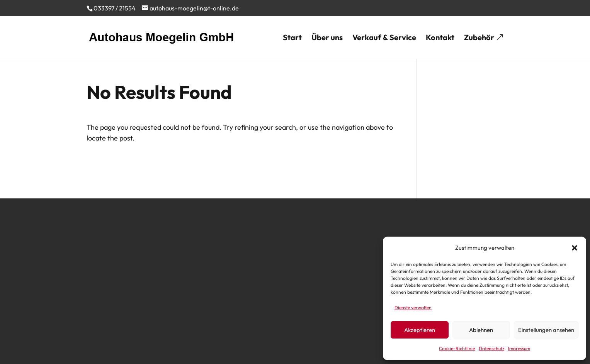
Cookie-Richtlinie (457, 348)
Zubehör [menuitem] (479, 38)
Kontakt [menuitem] (440, 38)
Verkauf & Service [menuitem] (384, 38)
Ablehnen (481, 330)
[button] (575, 248)
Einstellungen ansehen (546, 330)
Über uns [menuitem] (327, 38)
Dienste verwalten (413, 307)
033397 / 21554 (115, 8)
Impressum (519, 348)
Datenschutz (491, 348)
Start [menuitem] (292, 38)
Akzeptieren (420, 330)
